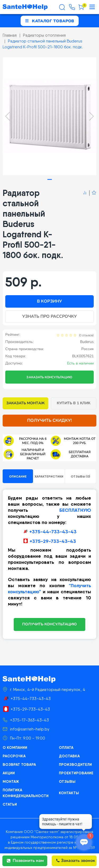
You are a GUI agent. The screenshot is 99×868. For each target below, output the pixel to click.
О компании (15, 747)
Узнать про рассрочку (50, 316)
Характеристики (49, 476)
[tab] (49, 179)
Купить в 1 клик (74, 403)
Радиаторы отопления (44, 35)
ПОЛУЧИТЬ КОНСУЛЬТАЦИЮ (49, 624)
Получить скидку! (50, 420)
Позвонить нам (25, 861)
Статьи (10, 804)
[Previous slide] (8, 116)
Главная (10, 35)
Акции (9, 773)
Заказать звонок (76, 861)
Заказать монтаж (25, 403)
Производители (75, 764)
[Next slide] (91, 116)
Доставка (69, 756)
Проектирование (76, 773)
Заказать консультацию (49, 377)
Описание (18, 476)
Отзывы (67, 781)
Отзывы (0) (80, 476)
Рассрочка (14, 756)
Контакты (69, 793)
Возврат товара (19, 764)
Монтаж (11, 781)
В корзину (49, 301)
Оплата (66, 747)
